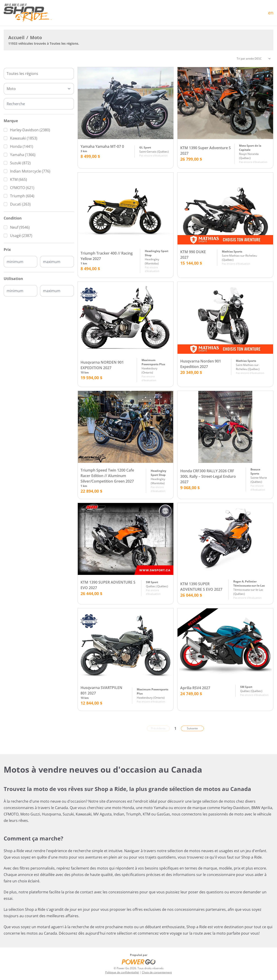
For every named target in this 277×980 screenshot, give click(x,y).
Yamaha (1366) (23, 155)
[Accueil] (28, 13)
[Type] (39, 89)
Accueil (16, 37)
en (271, 13)
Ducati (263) (20, 204)
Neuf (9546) (20, 227)
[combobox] (39, 74)
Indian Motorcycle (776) (30, 171)
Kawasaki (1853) (24, 138)
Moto (36, 37)
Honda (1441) (22, 146)
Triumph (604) (22, 196)
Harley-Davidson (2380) (30, 130)
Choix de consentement (157, 972)
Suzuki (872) (20, 163)
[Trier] (254, 59)
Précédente (158, 728)
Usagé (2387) (21, 236)
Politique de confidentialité (122, 972)
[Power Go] (139, 962)
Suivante (192, 728)
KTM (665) (19, 179)
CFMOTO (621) (22, 188)
